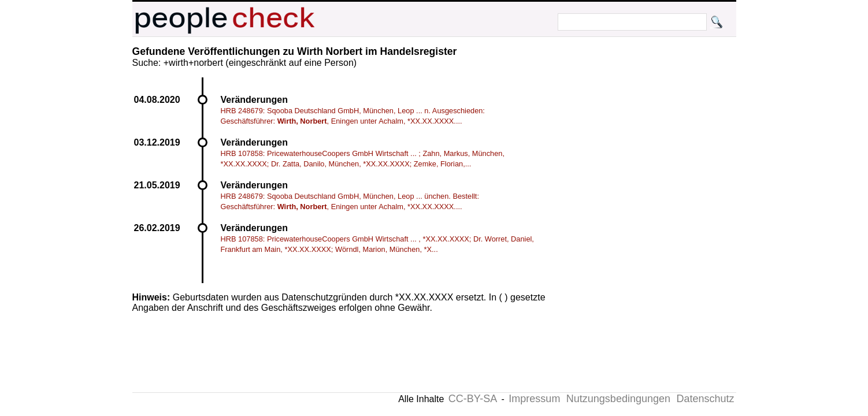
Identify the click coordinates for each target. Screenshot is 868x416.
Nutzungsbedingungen (618, 399)
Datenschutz (705, 399)
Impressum (534, 399)
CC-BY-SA (473, 399)
